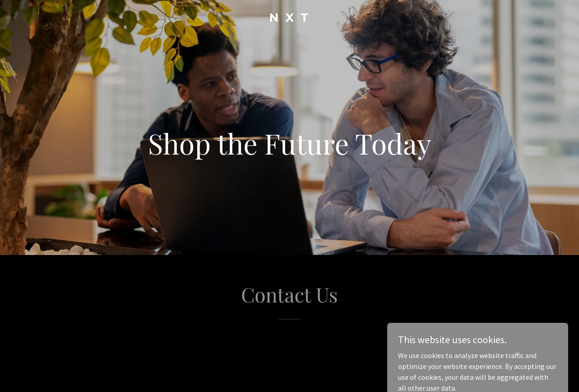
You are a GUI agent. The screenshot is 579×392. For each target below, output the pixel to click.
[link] (290, 19)
